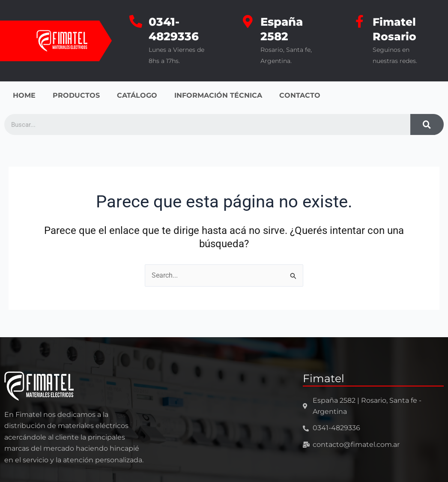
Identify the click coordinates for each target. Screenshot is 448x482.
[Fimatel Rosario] (360, 21)
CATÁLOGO (137, 95)
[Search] (427, 124)
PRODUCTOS (76, 95)
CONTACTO (300, 95)
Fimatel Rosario (395, 29)
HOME (24, 95)
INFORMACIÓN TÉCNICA (218, 95)
